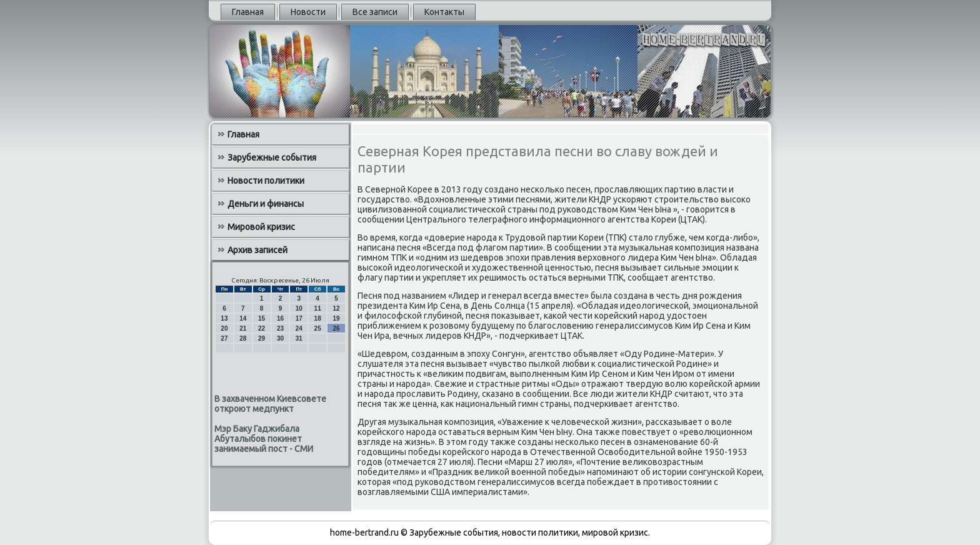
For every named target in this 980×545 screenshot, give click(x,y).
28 (243, 338)
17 (299, 318)
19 (336, 318)
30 (280, 338)
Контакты (444, 12)
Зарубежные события (272, 157)
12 (336, 308)
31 (299, 338)
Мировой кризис (261, 227)
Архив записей (257, 250)
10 (299, 308)
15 (262, 318)
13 (224, 318)
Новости (308, 12)
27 (224, 338)
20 (224, 328)
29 (262, 338)
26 (336, 328)
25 (318, 328)
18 (318, 318)
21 (243, 328)
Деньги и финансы (266, 204)
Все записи (375, 12)
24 (299, 328)
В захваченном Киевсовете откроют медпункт (270, 404)
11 (318, 308)
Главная (248, 12)
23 (280, 328)
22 (262, 328)
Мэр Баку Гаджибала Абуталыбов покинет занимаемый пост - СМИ (264, 439)
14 (243, 318)
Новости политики (266, 181)
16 (280, 318)
